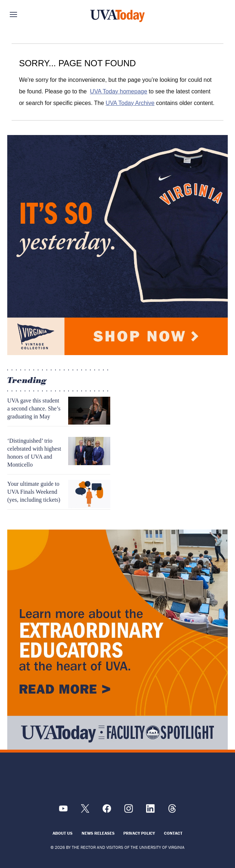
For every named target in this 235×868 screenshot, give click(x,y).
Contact (173, 833)
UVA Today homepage (119, 91)
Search (211, 14)
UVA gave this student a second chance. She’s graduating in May (34, 408)
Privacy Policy (139, 833)
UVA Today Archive (130, 103)
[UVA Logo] (117, 780)
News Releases (98, 833)
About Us (63, 833)
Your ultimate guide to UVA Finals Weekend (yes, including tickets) (34, 492)
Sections (24, 14)
